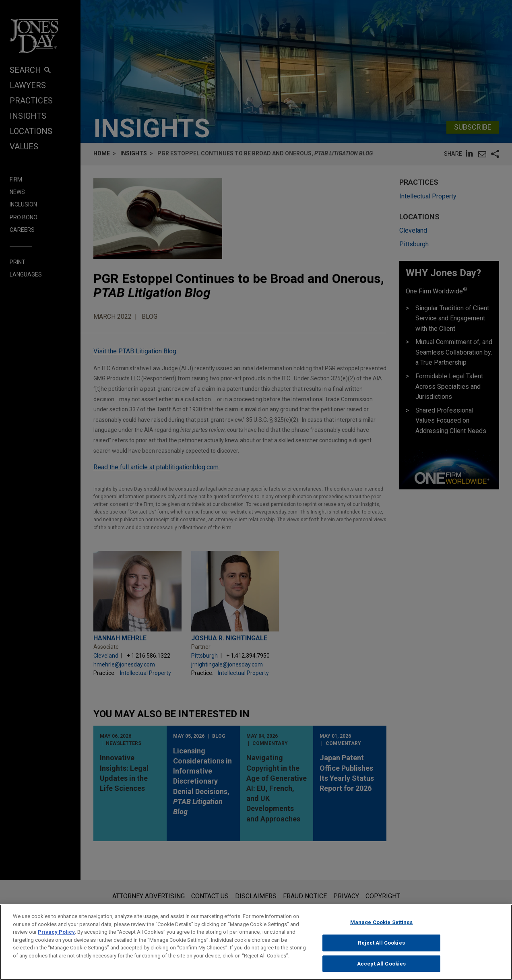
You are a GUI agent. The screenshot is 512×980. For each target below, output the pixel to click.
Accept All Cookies (381, 969)
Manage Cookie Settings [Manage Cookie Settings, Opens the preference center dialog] (382, 928)
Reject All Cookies (381, 948)
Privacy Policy (56, 938)
